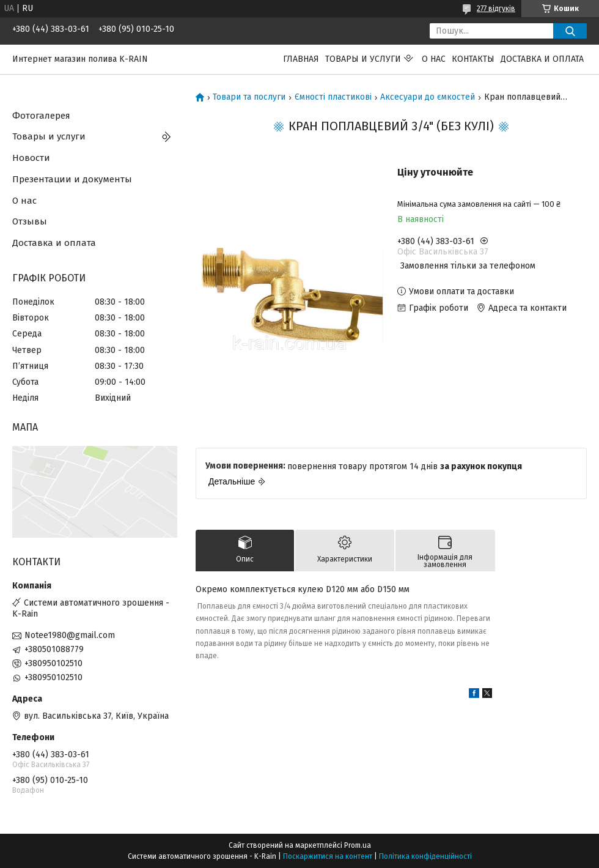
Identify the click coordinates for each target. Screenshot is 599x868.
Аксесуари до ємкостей (428, 97)
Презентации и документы (72, 179)
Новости (31, 158)
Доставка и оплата (542, 59)
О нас (434, 59)
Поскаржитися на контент (328, 856)
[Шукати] (570, 31)
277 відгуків (496, 9)
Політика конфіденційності (425, 856)
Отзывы (30, 221)
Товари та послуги (249, 97)
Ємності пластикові (333, 97)
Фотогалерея (41, 116)
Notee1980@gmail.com (70, 635)
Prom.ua (358, 845)
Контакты (473, 59)
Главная (301, 59)
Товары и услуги (363, 59)
